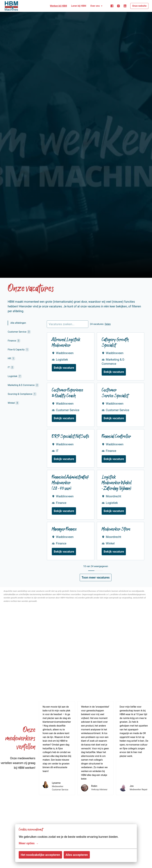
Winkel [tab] (13, 403)
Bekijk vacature (64, 368)
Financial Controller (116, 437)
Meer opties (28, 843)
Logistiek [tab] (15, 376)
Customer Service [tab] (19, 332)
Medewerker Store (116, 530)
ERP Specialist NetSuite (70, 437)
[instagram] (118, 6)
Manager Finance (64, 530)
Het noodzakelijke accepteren (40, 855)
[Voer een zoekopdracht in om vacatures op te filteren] (68, 324)
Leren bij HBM (79, 6)
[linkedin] (125, 6)
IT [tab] (11, 367)
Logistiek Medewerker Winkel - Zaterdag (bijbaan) (117, 483)
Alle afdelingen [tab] (18, 323)
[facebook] (112, 6)
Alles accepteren (77, 855)
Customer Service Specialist (115, 393)
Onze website (139, 6)
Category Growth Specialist (115, 343)
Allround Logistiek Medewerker (66, 343)
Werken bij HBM (58, 6)
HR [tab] (11, 359)
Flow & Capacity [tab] (18, 350)
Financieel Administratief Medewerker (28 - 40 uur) (70, 483)
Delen (108, 324)
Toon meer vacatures (96, 577)
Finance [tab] (14, 341)
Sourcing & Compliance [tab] (22, 394)
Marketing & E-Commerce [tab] (23, 385)
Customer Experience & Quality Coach (67, 393)
